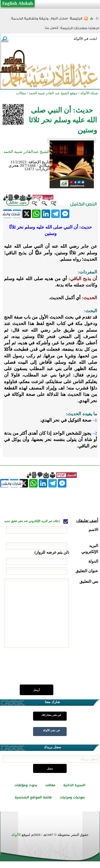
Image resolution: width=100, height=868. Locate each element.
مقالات (50, 785)
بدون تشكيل (18, 202)
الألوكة (16, 835)
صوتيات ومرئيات (72, 797)
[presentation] (58, 669)
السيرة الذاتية (74, 785)
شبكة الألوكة (89, 93)
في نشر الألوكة (51, 730)
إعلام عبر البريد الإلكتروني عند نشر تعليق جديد (32, 521)
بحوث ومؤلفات (26, 785)
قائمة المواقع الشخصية (33, 797)
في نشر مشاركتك (51, 715)
